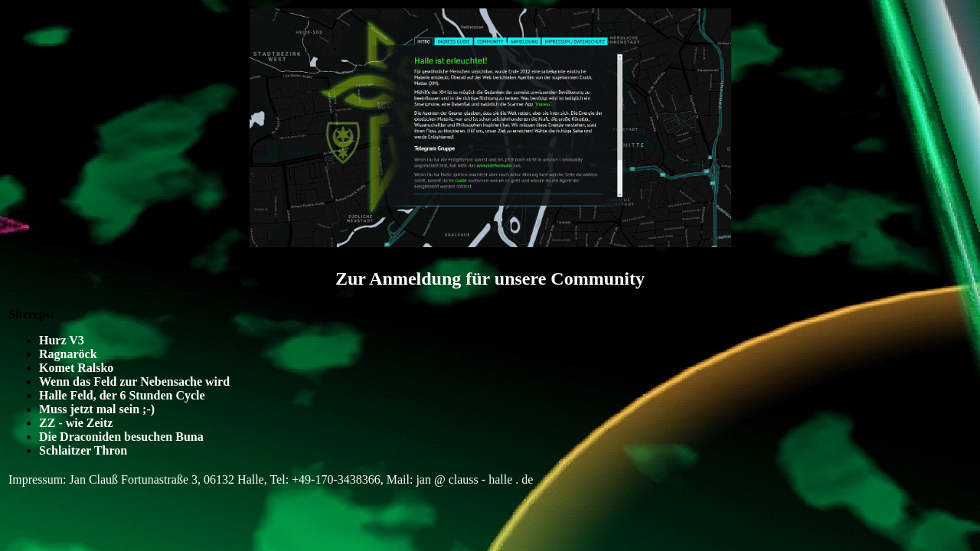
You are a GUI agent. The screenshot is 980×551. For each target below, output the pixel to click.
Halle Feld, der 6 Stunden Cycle (122, 395)
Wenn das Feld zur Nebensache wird (134, 381)
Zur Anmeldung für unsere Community (490, 279)
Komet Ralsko (76, 368)
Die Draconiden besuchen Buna (121, 437)
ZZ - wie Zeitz (76, 423)
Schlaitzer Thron (83, 450)
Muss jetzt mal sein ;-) (97, 409)
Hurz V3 (62, 340)
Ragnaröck (68, 354)
